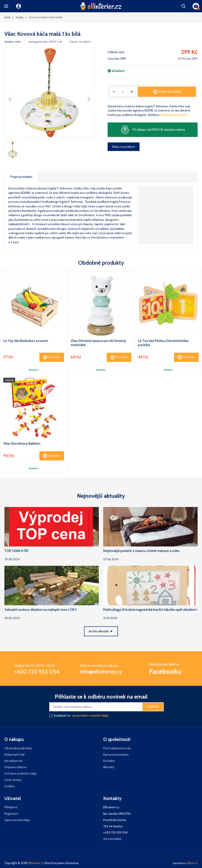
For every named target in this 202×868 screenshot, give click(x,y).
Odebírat (153, 707)
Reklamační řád (14, 755)
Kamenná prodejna (116, 755)
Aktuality (109, 767)
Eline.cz (193, 863)
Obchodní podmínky (18, 748)
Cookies (10, 786)
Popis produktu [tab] (21, 177)
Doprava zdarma (15, 767)
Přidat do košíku (167, 92)
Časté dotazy (13, 780)
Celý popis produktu (174, 115)
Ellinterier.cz (36, 863)
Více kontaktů (112, 839)
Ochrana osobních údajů (20, 773)
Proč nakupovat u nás (117, 748)
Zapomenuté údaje (17, 820)
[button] (6, 6)
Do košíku (52, 357)
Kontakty (109, 761)
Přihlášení (11, 807)
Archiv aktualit (101, 631)
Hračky (20, 17)
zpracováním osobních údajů (90, 716)
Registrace (11, 814)
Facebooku (165, 671)
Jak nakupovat (13, 761)
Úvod (7, 17)
